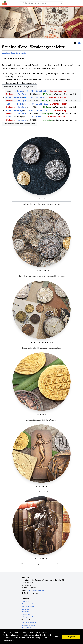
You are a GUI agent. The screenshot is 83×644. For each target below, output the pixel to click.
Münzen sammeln (28, 604)
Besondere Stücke (28, 606)
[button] (41, 59)
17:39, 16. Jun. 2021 (39, 104)
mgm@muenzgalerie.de (36, 590)
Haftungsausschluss (28, 617)
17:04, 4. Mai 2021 (38, 117)
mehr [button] (14, 641)
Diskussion (11, 94)
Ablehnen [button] (56, 637)
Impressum (25, 612)
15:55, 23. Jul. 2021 (39, 97)
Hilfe (79, 43)
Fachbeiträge (26, 609)
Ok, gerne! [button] (71, 637)
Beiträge (22, 94)
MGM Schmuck (27, 628)
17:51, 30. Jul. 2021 (39, 91)
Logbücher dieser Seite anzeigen (15, 53)
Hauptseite (25, 601)
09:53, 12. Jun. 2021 (39, 110)
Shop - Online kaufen (29, 623)
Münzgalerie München (29, 625)
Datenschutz (26, 614)
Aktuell (9, 97)
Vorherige (19, 91)
